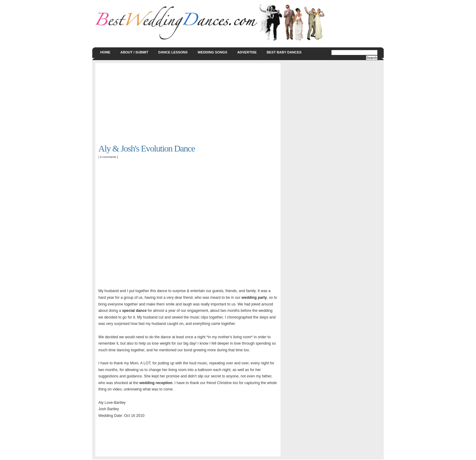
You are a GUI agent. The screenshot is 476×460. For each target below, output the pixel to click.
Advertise (247, 52)
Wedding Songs (212, 52)
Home (105, 52)
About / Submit (134, 52)
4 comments (108, 157)
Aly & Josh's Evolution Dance (147, 148)
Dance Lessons (173, 52)
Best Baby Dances (284, 52)
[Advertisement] (144, 104)
